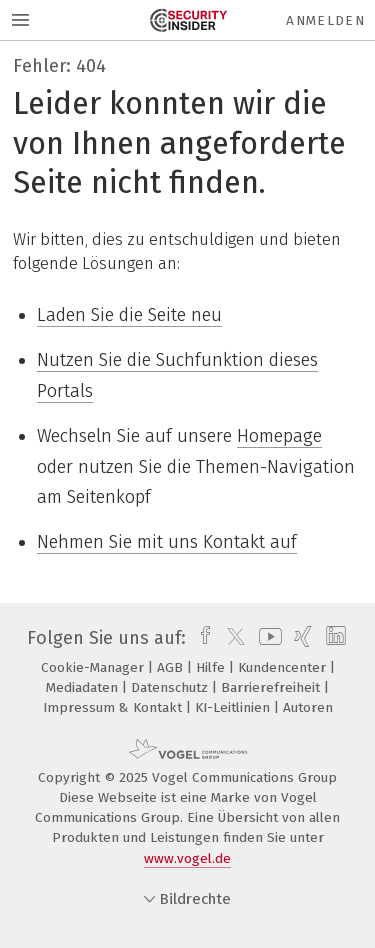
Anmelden (325, 20)
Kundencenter (284, 667)
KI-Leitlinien (234, 707)
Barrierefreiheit (272, 687)
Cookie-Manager (94, 667)
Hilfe (212, 667)
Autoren (308, 707)
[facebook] (200, 638)
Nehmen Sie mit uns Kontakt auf (167, 542)
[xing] (300, 638)
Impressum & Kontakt (114, 707)
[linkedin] (333, 638)
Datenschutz (171, 687)
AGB (172, 667)
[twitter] (231, 638)
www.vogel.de (187, 858)
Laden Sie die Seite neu (129, 315)
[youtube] (267, 638)
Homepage (279, 436)
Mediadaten (84, 687)
